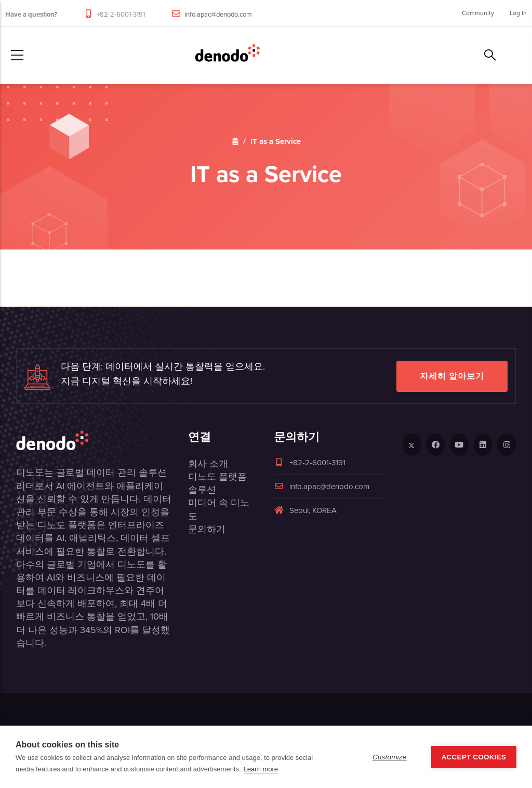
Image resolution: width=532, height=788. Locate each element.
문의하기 (207, 529)
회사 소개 (208, 464)
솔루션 (202, 490)
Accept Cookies (474, 757)
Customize (390, 757)
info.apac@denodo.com (218, 14)
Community (478, 13)
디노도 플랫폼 (217, 477)
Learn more (261, 769)
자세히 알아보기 (452, 376)
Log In (518, 13)
